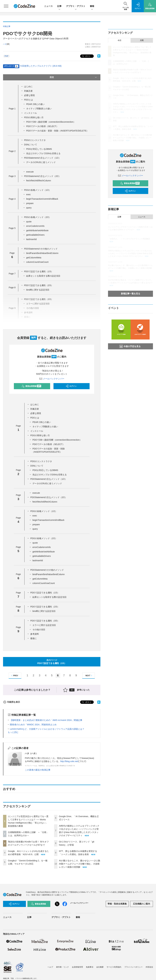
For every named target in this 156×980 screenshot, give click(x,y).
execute (30, 172)
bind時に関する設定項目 (38, 290)
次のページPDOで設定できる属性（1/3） (52, 662)
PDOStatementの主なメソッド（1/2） (42, 158)
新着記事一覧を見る (131, 294)
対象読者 (28, 91)
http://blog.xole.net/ (69, 761)
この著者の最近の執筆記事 (38, 770)
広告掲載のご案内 (142, 904)
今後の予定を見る (130, 346)
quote (29, 222)
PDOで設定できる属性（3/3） (45, 621)
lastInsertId (31, 239)
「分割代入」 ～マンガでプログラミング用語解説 (129, 239)
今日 (119, 40)
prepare (30, 203)
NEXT (89, 676)
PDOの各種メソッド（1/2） (37, 190)
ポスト (86, 56)
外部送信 (149, 967)
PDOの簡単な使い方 (34, 117)
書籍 (92, 6)
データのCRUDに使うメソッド (41, 162)
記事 (59, 6)
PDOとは (28, 100)
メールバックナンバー (52, 379)
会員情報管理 (77, 967)
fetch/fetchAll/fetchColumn (39, 181)
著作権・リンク (62, 967)
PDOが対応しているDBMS (39, 149)
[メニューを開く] (6, 6)
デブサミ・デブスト (76, 6)
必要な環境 (29, 95)
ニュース (48, 6)
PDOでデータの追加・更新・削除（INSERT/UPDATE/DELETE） (57, 131)
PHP (6, 56)
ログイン (71, 386)
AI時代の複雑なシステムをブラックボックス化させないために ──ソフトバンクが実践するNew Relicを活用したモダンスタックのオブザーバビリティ (130, 253)
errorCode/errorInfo (35, 226)
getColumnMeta (34, 258)
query (29, 208)
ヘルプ (50, 967)
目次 (74, 77)
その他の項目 (39, 630)
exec (28, 194)
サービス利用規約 (114, 967)
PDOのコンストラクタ (35, 140)
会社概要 (100, 967)
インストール (30, 113)
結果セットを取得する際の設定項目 (43, 276)
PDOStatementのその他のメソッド (41, 249)
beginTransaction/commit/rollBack (42, 199)
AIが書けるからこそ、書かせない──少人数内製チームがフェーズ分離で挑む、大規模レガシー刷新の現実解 (80, 864)
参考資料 (35, 634)
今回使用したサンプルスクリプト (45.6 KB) (41, 66)
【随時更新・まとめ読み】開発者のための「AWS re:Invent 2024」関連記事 (46, 720)
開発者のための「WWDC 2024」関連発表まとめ (33, 725)
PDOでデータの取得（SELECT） (42, 126)
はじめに (28, 86)
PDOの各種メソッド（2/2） (37, 217)
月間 (142, 40)
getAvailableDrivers (35, 235)
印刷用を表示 (12, 702)
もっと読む (13, 732)
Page (12, 109)
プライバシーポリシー (133, 967)
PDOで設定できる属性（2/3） (39, 285)
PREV (14, 676)
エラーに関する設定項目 (44, 625)
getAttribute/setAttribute (37, 230)
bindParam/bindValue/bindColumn (42, 253)
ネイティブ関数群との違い (39, 109)
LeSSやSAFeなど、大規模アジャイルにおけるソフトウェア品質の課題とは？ (47, 729)
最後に (34, 638)
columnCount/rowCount (37, 262)
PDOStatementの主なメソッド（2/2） (42, 176)
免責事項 (90, 967)
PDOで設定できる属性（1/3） (39, 271)
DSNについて (31, 145)
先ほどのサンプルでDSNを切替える (43, 153)
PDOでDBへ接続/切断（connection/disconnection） (51, 122)
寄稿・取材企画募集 (117, 904)
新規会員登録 (31, 386)
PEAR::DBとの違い (35, 104)
